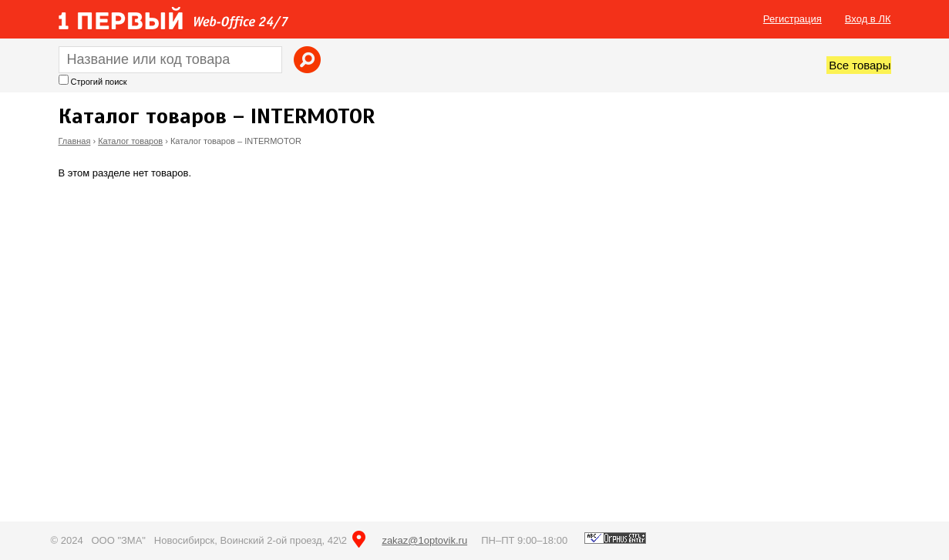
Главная (75, 141)
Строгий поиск (99, 82)
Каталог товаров (130, 141)
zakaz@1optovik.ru (424, 540)
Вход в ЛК (868, 19)
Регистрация (793, 19)
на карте (359, 539)
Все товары (860, 65)
